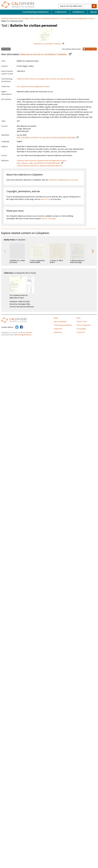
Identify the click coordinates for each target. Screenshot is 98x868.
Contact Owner (90, 49)
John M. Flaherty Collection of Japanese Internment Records (39, 166)
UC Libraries (28, 333)
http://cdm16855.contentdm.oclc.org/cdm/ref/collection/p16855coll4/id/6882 (46, 138)
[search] (94, 6)
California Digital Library (22, 335)
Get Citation (6, 49)
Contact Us (81, 332)
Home (56, 318)
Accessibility (81, 329)
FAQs (79, 318)
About (94, 12)
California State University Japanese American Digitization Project (42, 161)
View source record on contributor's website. (44, 54)
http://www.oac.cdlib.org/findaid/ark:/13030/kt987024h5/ (39, 163)
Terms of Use (82, 322)
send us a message (49, 219)
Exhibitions (78, 12)
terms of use (45, 199)
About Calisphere (60, 322)
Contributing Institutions (35, 12)
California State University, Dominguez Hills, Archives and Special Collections (30, 19)
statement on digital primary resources (63, 180)
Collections (61, 12)
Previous (5, 251)
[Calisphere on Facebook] (22, 327)
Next (93, 251)
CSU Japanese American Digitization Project (77, 19)
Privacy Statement (84, 325)
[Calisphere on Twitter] (17, 327)
